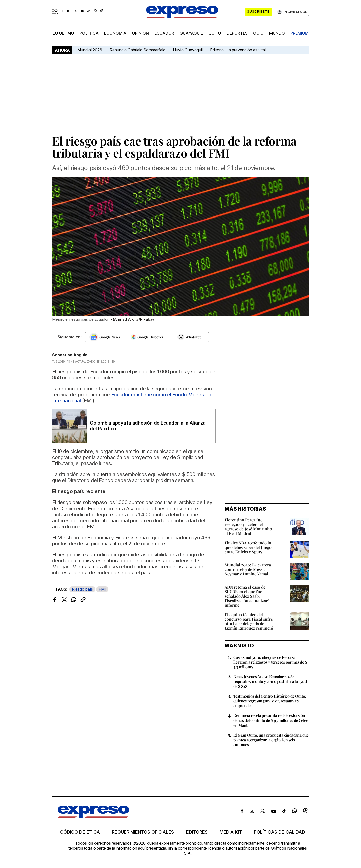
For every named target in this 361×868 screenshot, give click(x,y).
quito (215, 33)
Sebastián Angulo (70, 355)
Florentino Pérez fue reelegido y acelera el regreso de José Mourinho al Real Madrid (248, 526)
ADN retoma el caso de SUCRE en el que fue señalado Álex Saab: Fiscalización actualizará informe (247, 596)
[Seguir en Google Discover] (147, 337)
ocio (258, 33)
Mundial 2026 (90, 50)
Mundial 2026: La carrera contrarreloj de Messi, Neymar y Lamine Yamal (248, 569)
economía (115, 33)
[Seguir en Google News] (105, 337)
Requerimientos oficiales (143, 832)
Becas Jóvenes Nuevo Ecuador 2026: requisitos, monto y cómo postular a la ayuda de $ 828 (271, 681)
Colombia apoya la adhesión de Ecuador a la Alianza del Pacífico (148, 426)
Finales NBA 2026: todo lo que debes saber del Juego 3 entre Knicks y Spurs (250, 547)
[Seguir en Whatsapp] (189, 337)
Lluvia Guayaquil (188, 50)
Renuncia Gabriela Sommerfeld (138, 50)
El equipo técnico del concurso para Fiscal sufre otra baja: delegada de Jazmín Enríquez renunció (249, 621)
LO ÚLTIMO (63, 33)
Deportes (237, 33)
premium (299, 33)
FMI (102, 589)
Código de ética (80, 832)
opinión (140, 33)
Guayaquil (191, 33)
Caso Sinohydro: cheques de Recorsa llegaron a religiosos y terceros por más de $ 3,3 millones (270, 662)
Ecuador (164, 33)
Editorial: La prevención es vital (238, 50)
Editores (197, 832)
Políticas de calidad (280, 832)
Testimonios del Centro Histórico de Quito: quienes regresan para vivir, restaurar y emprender (270, 701)
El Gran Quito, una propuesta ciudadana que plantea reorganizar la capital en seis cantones (271, 740)
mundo (277, 33)
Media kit (231, 832)
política (89, 33)
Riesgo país (82, 589)
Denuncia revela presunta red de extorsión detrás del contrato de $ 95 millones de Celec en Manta (271, 720)
